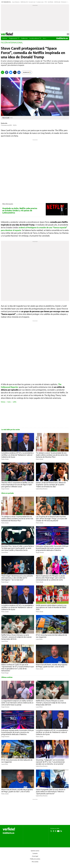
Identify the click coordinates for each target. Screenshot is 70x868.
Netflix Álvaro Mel (24, 2)
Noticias (5, 38)
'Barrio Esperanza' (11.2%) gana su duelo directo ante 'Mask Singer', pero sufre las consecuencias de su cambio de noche (50, 578)
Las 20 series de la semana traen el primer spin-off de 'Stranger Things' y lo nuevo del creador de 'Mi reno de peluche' (51, 518)
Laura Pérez (5, 552)
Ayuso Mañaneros (16, 2)
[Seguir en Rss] (61, 831)
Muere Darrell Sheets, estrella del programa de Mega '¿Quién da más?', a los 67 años (52, 666)
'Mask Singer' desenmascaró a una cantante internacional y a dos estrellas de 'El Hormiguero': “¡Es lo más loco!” (17, 578)
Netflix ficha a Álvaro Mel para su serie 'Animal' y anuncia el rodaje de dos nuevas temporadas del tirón (16, 637)
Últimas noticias (7, 677)
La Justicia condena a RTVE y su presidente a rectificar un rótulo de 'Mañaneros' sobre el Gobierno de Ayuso (17, 455)
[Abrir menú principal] (68, 34)
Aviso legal (35, 856)
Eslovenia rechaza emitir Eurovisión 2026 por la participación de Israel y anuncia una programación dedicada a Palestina (52, 548)
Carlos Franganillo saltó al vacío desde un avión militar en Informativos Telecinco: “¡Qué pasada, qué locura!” (51, 791)
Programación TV (14, 38)
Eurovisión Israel (32, 2)
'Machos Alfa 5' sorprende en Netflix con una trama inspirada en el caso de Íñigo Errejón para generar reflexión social (17, 484)
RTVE (46, 2)
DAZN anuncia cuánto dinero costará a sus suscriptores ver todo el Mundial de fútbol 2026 (51, 607)
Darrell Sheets (51, 2)
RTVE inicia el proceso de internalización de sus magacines (51, 636)
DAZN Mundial (57, 2)
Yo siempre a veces (40, 2)
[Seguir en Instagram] (56, 831)
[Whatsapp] (3, 72)
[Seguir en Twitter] (51, 831)
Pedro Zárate (5, 459)
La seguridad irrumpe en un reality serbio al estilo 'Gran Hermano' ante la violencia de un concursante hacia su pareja (17, 703)
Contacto (35, 853)
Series (45, 38)
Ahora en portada (8, 493)
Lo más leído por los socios (11, 430)
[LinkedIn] (19, 72)
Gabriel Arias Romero (42, 489)
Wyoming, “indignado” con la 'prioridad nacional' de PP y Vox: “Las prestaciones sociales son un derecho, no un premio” (50, 762)
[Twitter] (15, 72)
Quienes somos (35, 851)
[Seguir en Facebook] (53, 831)
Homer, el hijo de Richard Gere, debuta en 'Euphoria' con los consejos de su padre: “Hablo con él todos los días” (51, 484)
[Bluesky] (11, 72)
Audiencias (24, 38)
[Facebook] (7, 72)
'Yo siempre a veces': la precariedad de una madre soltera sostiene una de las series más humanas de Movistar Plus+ (52, 455)
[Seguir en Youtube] (58, 831)
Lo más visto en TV (35, 38)
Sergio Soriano (5, 489)
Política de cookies (35, 859)
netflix (15, 402)
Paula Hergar (5, 582)
